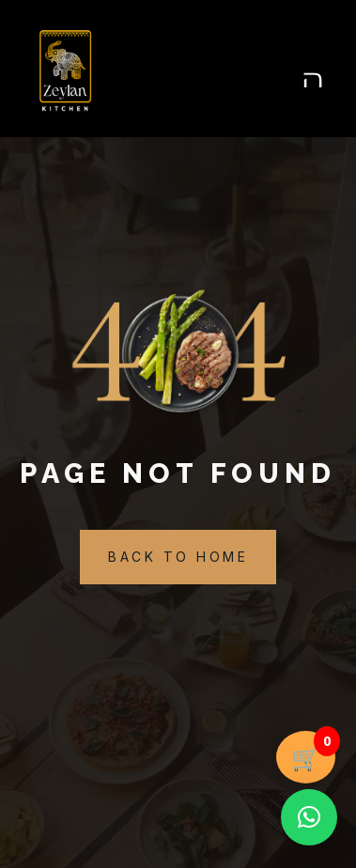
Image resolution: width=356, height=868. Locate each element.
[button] (309, 817)
